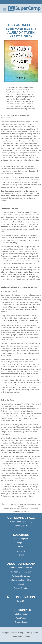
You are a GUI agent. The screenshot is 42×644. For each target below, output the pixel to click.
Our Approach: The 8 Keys (21, 572)
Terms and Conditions (21, 637)
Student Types (21, 622)
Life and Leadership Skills (21, 580)
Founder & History (21, 588)
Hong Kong (21, 543)
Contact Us (21, 601)
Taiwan (21, 555)
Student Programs (21, 539)
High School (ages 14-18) (21, 526)
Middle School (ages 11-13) (21, 522)
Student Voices (21, 614)
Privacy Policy (32, 633)
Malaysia (21, 547)
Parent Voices (21, 618)
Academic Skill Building (21, 576)
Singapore (21, 551)
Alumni (21, 584)
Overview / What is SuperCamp (21, 568)
